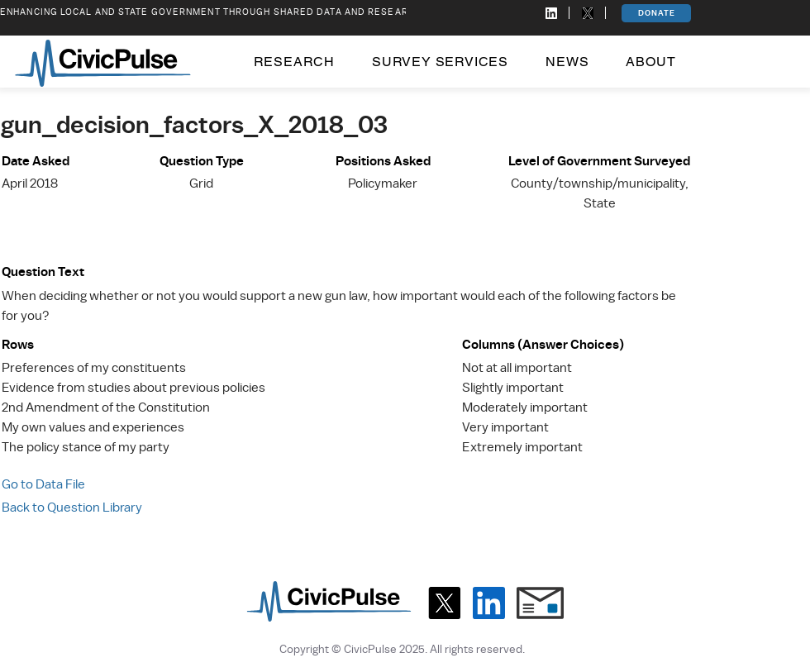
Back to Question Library (72, 508)
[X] (444, 603)
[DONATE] (656, 13)
